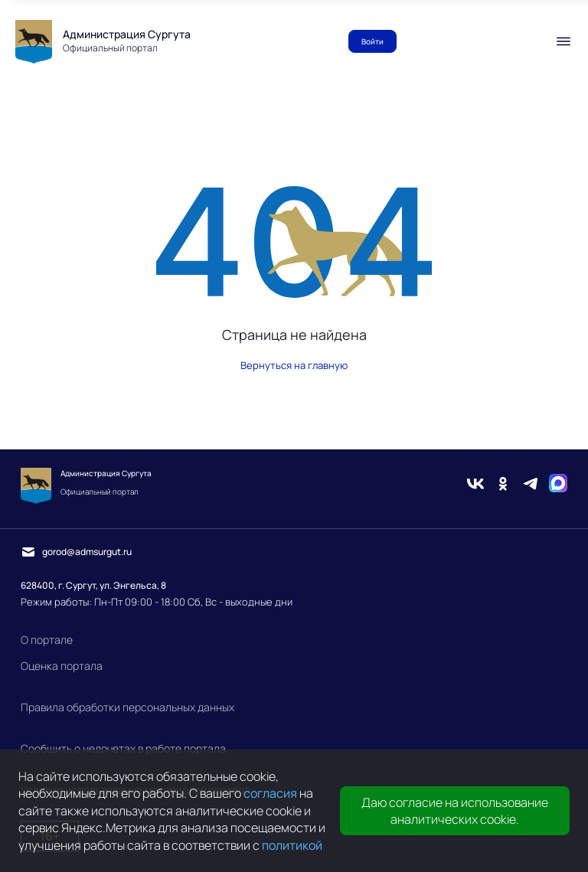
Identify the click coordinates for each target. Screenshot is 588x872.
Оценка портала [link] (62, 666)
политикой (292, 845)
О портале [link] (47, 640)
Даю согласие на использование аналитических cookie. (455, 811)
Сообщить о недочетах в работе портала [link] (123, 748)
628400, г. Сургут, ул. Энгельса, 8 (93, 585)
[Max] (558, 485)
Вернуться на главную (294, 365)
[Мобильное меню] (563, 41)
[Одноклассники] (503, 485)
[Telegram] (531, 485)
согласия (270, 793)
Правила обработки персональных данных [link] (127, 707)
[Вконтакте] (475, 485)
